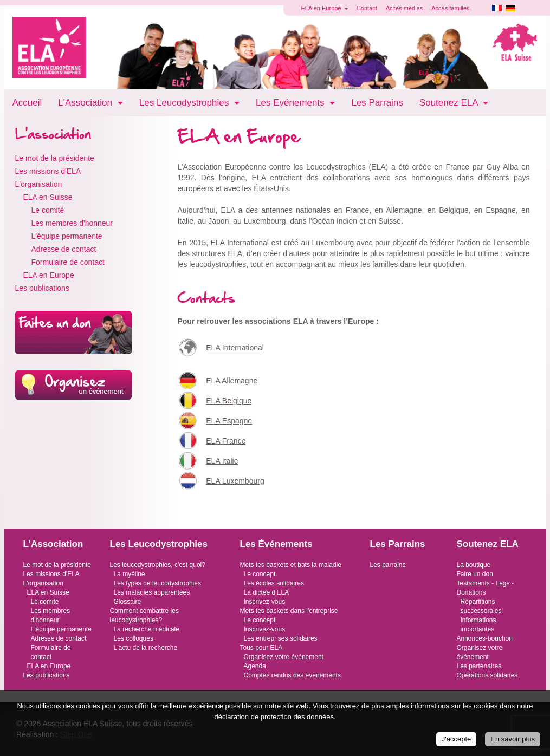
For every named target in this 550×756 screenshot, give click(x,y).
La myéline (130, 574)
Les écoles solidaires (274, 583)
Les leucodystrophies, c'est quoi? (158, 565)
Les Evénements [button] (291, 103)
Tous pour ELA (261, 648)
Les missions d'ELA (48, 171)
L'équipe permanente (67, 236)
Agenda (255, 666)
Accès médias (404, 8)
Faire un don (475, 574)
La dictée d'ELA (267, 592)
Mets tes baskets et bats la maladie (291, 565)
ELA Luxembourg (235, 481)
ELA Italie (222, 461)
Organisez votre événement (284, 657)
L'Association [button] (86, 103)
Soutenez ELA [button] (450, 103)
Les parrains (388, 565)
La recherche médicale (147, 629)
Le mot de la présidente (55, 158)
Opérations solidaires (487, 675)
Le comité (48, 210)
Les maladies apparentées (152, 592)
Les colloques (134, 638)
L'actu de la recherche (146, 648)
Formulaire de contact (68, 262)
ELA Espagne (229, 421)
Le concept (260, 574)
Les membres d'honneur (72, 223)
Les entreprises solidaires (281, 638)
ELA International (235, 348)
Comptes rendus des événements (292, 675)
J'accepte (457, 739)
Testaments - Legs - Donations (485, 588)
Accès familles (450, 8)
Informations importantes (478, 625)
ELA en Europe (49, 275)
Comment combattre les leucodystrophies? (144, 615)
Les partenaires (479, 666)
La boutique (474, 565)
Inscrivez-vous (265, 602)
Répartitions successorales (481, 606)
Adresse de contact (64, 249)
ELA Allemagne (232, 381)
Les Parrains (377, 103)
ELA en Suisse (48, 197)
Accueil (27, 103)
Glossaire (128, 602)
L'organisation (39, 184)
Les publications (42, 288)
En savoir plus (513, 739)
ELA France (226, 441)
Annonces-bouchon (485, 638)
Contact (367, 8)
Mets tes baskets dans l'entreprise (289, 611)
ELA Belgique (229, 401)
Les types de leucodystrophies (157, 583)
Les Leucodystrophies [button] (185, 103)
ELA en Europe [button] (322, 8)
